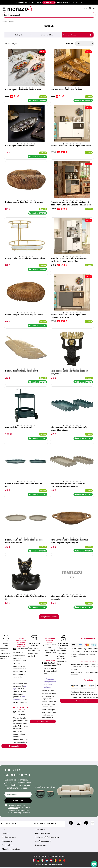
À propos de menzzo (43, 833)
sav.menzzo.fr (23, 649)
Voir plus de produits (49, 617)
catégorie (19, 35)
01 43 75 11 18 (51, 645)
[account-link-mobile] (90, 8)
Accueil (5, 21)
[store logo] (45, 8)
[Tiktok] (93, 823)
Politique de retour (9, 837)
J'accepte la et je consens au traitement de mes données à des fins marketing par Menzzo (18, 809)
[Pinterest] (86, 823)
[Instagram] (78, 823)
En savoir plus (14, 746)
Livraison (5, 833)
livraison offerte (48, 35)
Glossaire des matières (11, 849)
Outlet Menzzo (40, 829)
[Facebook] (71, 823)
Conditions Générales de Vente (47, 837)
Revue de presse (41, 845)
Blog (4, 829)
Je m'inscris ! (18, 801)
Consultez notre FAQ (21, 713)
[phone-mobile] (86, 8)
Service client (7, 845)
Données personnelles (43, 841)
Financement (7, 841)
